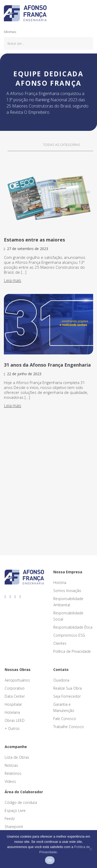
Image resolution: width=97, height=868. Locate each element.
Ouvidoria (61, 680)
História (60, 583)
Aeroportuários (17, 680)
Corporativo (15, 688)
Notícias (11, 765)
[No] (91, 849)
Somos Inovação (67, 591)
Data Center (15, 696)
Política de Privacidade (72, 651)
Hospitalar (13, 704)
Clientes (60, 643)
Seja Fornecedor (67, 696)
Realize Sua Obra (68, 688)
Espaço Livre (15, 810)
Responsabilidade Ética (73, 627)
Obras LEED (15, 720)
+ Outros (12, 728)
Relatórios (13, 773)
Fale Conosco (65, 719)
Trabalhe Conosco (69, 727)
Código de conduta (21, 802)
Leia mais (13, 280)
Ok (50, 860)
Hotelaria (12, 712)
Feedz (10, 819)
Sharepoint (14, 827)
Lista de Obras (17, 757)
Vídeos (10, 781)
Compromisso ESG (69, 635)
